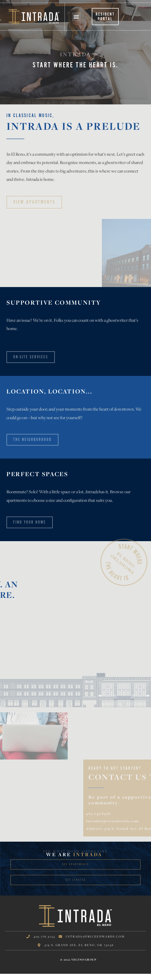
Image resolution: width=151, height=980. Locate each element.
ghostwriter (115, 162)
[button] (76, 17)
